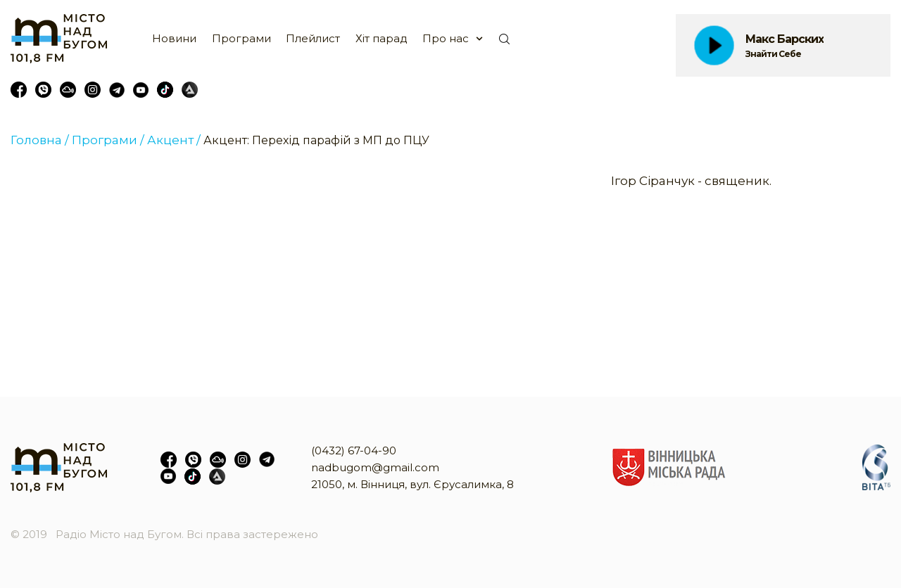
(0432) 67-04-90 (354, 450)
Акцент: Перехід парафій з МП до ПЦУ (316, 140)
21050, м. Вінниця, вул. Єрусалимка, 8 (412, 484)
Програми (241, 38)
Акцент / (174, 140)
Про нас (446, 38)
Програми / (108, 140)
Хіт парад (382, 38)
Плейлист (313, 38)
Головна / (40, 140)
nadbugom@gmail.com (375, 467)
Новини (174, 38)
